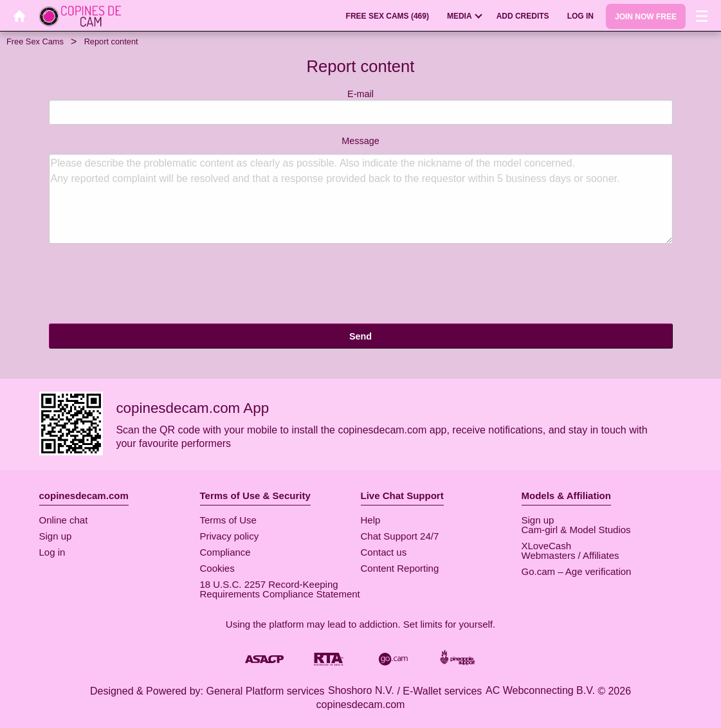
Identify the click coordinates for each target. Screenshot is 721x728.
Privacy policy (230, 536)
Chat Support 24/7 (400, 536)
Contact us (384, 552)
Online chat (64, 520)
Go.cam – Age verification (577, 571)
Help (371, 520)
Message (361, 190)
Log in (52, 552)
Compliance (225, 552)
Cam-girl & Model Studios (576, 530)
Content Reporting (400, 568)
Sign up (56, 536)
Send (360, 336)
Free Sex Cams (35, 41)
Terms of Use (228, 520)
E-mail (361, 107)
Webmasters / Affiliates (570, 555)
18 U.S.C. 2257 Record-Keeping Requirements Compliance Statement (280, 589)
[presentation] (147, 286)
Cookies (217, 568)
